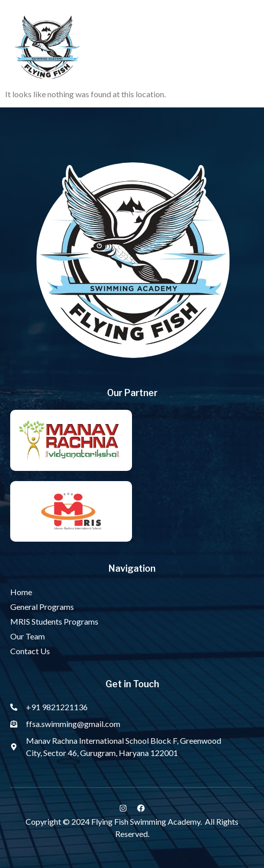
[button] (244, 49)
